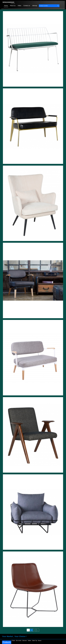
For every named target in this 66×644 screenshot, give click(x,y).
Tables (29, 641)
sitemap (35, 6)
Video (19, 6)
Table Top (35, 641)
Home (6, 6)
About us (13, 6)
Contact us (27, 6)
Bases (40, 641)
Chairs (13, 641)
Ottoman (24, 641)
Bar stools (19, 641)
